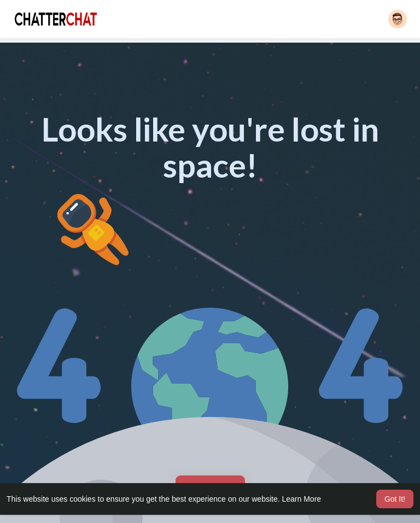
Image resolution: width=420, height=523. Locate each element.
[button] (398, 19)
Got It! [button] (395, 499)
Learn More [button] (302, 499)
